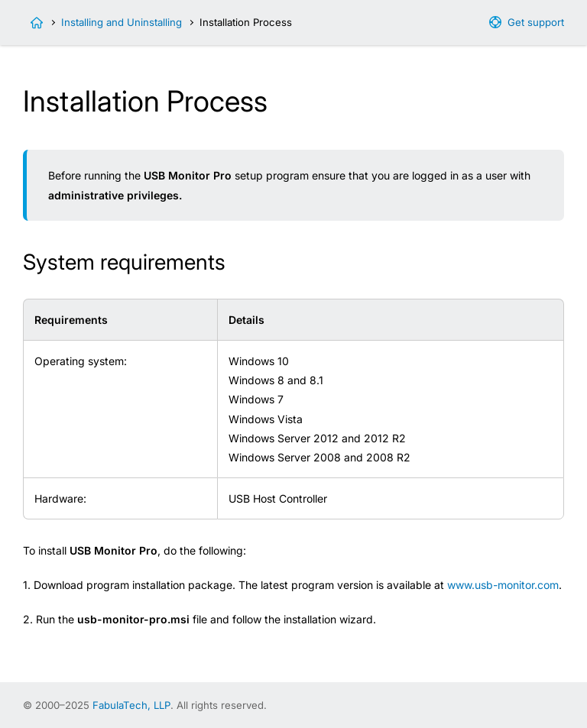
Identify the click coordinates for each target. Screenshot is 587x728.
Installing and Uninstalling (122, 22)
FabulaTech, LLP (131, 705)
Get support (536, 22)
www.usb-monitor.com (503, 585)
